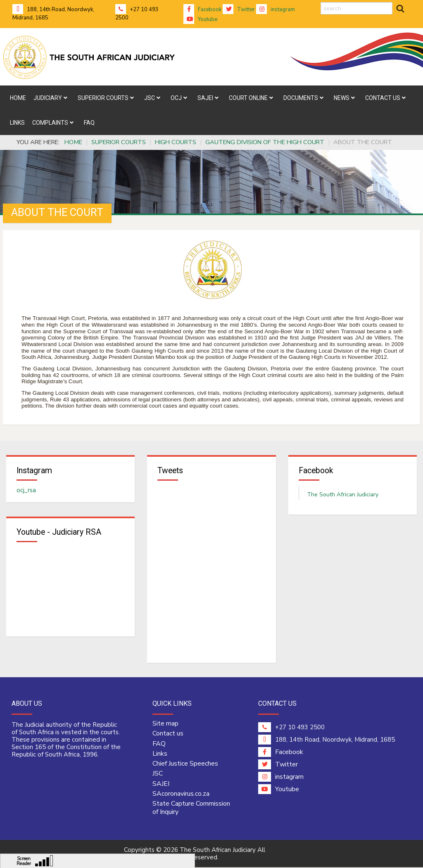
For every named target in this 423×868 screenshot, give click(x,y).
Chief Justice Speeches (185, 764)
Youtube (200, 19)
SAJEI (161, 784)
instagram (276, 9)
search (321, 2)
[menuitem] (18, 98)
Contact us (168, 734)
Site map (165, 724)
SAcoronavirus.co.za (181, 794)
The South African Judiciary (343, 495)
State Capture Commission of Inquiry (191, 809)
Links (160, 754)
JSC (158, 774)
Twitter (239, 9)
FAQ (159, 744)
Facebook (202, 9)
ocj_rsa (26, 491)
